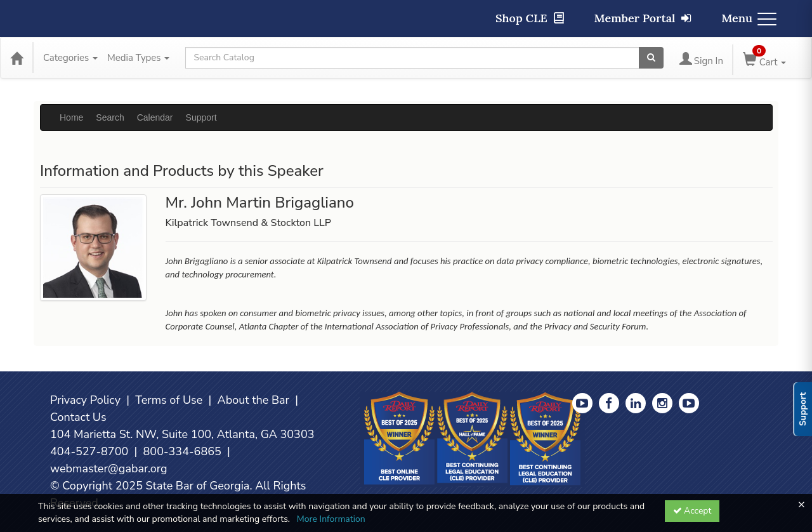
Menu (749, 18)
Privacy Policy (85, 400)
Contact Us (78, 417)
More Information (331, 519)
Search (110, 117)
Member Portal (643, 18)
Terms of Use (169, 400)
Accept (692, 511)
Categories (70, 58)
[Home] (16, 58)
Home (71, 117)
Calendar (155, 117)
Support (201, 117)
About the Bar (254, 400)
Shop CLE (530, 18)
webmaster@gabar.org (109, 469)
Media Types (138, 58)
